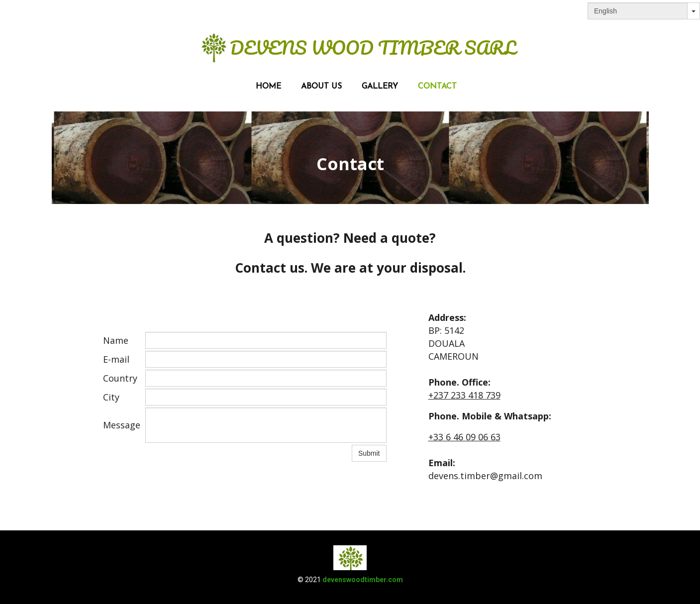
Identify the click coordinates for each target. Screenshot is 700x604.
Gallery (380, 87)
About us (321, 87)
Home (268, 87)
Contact (437, 87)
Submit (369, 453)
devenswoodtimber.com (363, 580)
